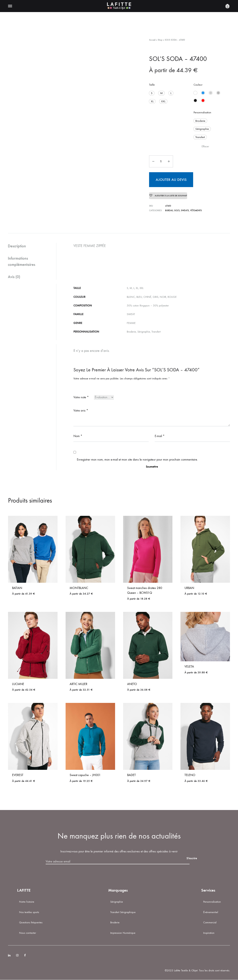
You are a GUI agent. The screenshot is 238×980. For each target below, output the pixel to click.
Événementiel (211, 912)
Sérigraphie (117, 902)
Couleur (198, 85)
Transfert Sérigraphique (123, 912)
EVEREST (18, 775)
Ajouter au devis (171, 178)
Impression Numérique (123, 933)
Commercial (210, 923)
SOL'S (177, 210)
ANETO (132, 684)
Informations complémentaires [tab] (22, 261)
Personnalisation (202, 112)
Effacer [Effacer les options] (205, 146)
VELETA (189, 667)
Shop (160, 40)
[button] (152, 93)
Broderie (115, 923)
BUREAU (169, 210)
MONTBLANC (79, 588)
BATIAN (17, 588)
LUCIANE (18, 684)
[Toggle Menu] (10, 6)
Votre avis (81, 411)
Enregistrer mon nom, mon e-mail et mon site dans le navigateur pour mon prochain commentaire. (137, 460)
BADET (131, 775)
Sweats (185, 210)
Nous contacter (28, 933)
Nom (78, 436)
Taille (152, 85)
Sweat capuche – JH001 (85, 775)
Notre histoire (27, 902)
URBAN (189, 588)
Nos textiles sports (29, 912)
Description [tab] (17, 246)
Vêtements (196, 210)
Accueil (152, 40)
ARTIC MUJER (78, 684)
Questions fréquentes (31, 923)
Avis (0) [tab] (14, 277)
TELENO (190, 775)
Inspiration (209, 933)
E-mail (160, 436)
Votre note (81, 397)
